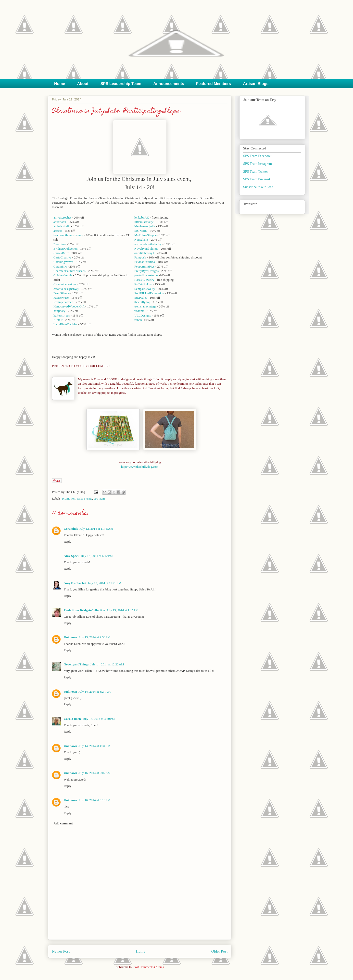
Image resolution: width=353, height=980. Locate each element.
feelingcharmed (63, 302)
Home (60, 84)
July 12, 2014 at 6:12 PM (97, 556)
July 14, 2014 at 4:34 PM (94, 746)
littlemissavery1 (145, 222)
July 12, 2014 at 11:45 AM (96, 529)
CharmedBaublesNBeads (69, 271)
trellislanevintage (145, 306)
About (83, 84)
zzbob (138, 320)
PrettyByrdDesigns (146, 271)
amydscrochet (62, 217)
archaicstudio (62, 226)
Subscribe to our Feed (258, 187)
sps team (99, 498)
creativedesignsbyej (66, 289)
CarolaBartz (61, 253)
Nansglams (141, 239)
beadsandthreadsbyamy (68, 235)
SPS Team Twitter (256, 172)
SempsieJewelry (145, 289)
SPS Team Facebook (257, 156)
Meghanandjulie (145, 226)
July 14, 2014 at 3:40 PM (99, 719)
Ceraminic (60, 266)
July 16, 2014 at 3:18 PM (94, 800)
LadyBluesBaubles (65, 324)
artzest (58, 231)
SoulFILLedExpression (149, 293)
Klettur (58, 320)
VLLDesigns (143, 315)
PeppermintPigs (144, 266)
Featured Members (214, 84)
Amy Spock (72, 556)
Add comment (63, 823)
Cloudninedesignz (65, 284)
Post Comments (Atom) (149, 967)
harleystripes (62, 315)
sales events (85, 498)
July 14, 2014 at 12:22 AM (107, 664)
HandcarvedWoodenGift (69, 306)
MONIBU (141, 231)
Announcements (169, 84)
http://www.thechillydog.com (140, 467)
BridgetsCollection (65, 249)
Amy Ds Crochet (75, 583)
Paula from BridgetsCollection (84, 610)
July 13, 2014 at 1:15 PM (123, 610)
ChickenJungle (63, 275)
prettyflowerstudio (146, 275)
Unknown (70, 637)
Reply (68, 542)
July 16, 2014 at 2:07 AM (95, 773)
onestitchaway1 (144, 253)
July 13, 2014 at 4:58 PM (94, 637)
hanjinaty (59, 311)
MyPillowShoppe (145, 235)
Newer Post (61, 951)
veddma (139, 311)
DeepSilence (62, 293)
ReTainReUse (143, 284)
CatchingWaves (63, 262)
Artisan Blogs (256, 84)
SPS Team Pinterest (257, 179)
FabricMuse (61, 298)
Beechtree (60, 244)
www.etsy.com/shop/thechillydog (140, 462)
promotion (69, 498)
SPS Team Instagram (258, 164)
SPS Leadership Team (121, 84)
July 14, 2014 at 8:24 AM (95, 692)
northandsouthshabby (148, 244)
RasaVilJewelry (144, 280)
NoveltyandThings (146, 249)
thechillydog (142, 302)
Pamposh (140, 257)
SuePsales (141, 298)
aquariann (60, 222)
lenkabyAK (142, 217)
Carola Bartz (73, 719)
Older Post (219, 951)
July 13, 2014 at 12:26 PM (104, 583)
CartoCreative (62, 257)
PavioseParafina (145, 262)
